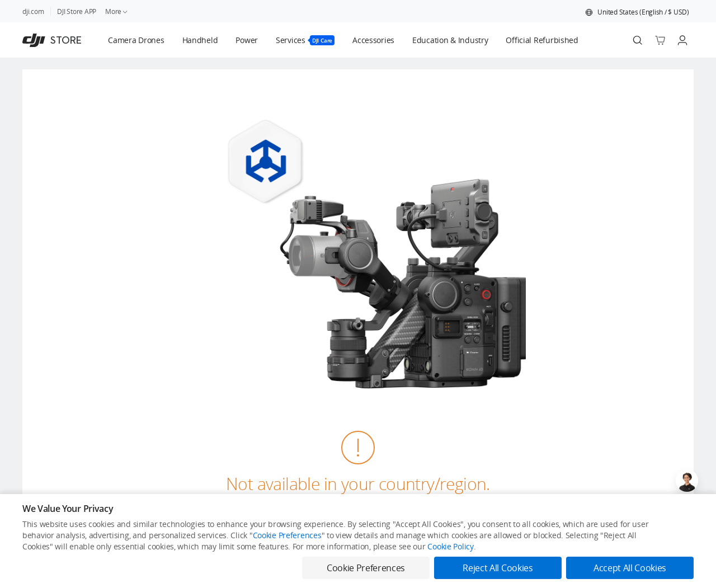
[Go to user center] (682, 40)
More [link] (117, 11)
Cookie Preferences (287, 535)
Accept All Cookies (630, 568)
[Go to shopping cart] (660, 40)
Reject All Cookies (498, 568)
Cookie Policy (450, 546)
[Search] (638, 40)
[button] (637, 12)
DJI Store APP (77, 11)
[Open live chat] (687, 481)
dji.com (33, 11)
